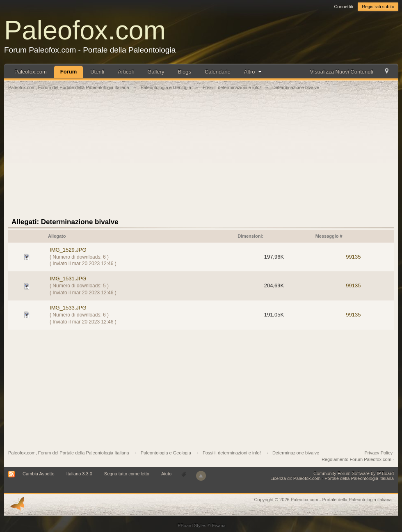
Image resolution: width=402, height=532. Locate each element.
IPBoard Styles (191, 525)
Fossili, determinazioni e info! (232, 453)
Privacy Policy (379, 453)
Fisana (219, 525)
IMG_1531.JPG (68, 279)
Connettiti (343, 7)
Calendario (218, 72)
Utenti (97, 72)
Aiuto (167, 474)
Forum (69, 72)
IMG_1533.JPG (68, 308)
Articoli (126, 72)
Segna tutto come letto (127, 474)
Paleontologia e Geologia (166, 453)
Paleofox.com (85, 30)
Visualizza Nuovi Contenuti (342, 72)
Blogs (184, 72)
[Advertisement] (201, 159)
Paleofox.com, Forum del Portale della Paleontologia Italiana (69, 453)
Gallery (156, 72)
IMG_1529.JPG (68, 250)
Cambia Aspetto (39, 474)
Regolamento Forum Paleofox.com (356, 459)
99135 (353, 257)
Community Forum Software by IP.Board (354, 473)
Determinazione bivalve (296, 453)
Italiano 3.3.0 (79, 474)
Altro (254, 72)
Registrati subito (378, 7)
